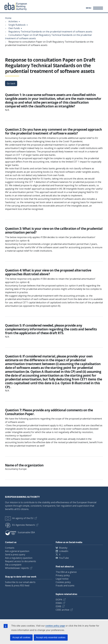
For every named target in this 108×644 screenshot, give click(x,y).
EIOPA (59, 600)
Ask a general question (17, 551)
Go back (11, 83)
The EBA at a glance (66, 572)
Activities (13, 21)
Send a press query (15, 554)
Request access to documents (21, 561)
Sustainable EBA (20, 532)
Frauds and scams (65, 586)
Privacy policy (63, 575)
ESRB (58, 606)
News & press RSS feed (17, 586)
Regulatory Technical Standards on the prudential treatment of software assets (50, 32)
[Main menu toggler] (94, 8)
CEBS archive (63, 610)
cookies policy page (55, 626)
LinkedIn (64, 551)
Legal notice (62, 579)
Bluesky (63, 548)
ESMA (59, 603)
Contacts (10, 548)
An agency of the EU (19, 518)
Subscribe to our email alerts (20, 582)
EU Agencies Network (20, 525)
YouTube (64, 558)
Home (8, 18)
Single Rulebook (17, 25)
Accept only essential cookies (51, 637)
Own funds (14, 28)
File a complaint (13, 565)
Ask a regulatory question (19, 558)
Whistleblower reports (17, 568)
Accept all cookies (21, 637)
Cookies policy (63, 582)
